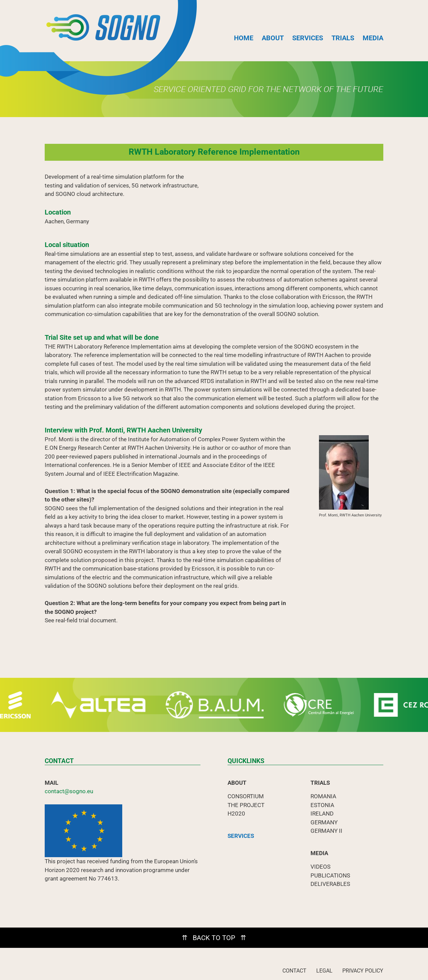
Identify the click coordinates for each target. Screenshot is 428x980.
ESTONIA (322, 805)
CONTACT (294, 971)
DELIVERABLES (330, 884)
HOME (244, 38)
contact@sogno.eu (69, 791)
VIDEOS (320, 867)
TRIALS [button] (343, 38)
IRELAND (322, 814)
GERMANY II (326, 831)
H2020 (236, 814)
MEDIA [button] (373, 38)
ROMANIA (323, 796)
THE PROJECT (246, 805)
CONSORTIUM (246, 796)
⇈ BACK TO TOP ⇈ (214, 938)
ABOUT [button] (273, 38)
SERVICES (308, 38)
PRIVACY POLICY (363, 971)
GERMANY (324, 822)
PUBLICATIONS (330, 875)
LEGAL (324, 971)
